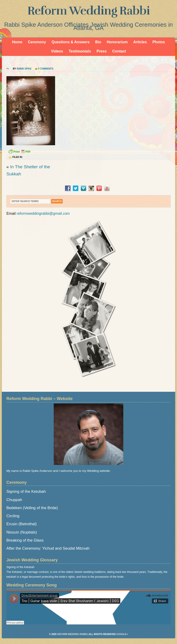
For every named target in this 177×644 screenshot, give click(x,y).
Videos (57, 51)
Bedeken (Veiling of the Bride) (32, 508)
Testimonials (80, 51)
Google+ (122, 634)
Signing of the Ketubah (26, 492)
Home (17, 42)
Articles (140, 42)
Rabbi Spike (24, 69)
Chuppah (14, 500)
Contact (119, 51)
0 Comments (46, 69)
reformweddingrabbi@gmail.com (43, 213)
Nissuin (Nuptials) (22, 532)
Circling (13, 516)
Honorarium (117, 42)
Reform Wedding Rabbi (89, 11)
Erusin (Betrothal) (22, 524)
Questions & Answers (71, 42)
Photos (159, 42)
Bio (98, 42)
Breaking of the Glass (25, 540)
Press (102, 51)
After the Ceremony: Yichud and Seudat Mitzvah (48, 548)
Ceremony (37, 42)
